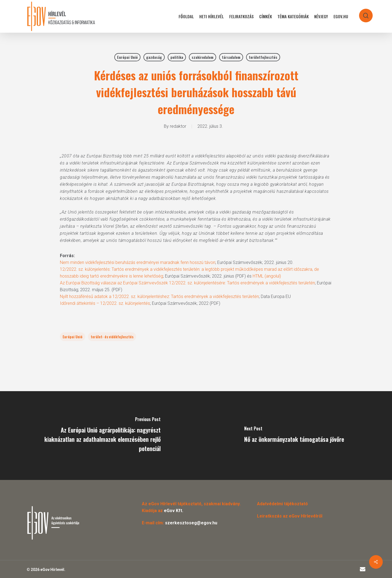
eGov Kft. (174, 511)
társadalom (231, 57)
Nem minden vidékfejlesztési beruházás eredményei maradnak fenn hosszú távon (138, 262)
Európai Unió (127, 57)
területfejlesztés (263, 57)
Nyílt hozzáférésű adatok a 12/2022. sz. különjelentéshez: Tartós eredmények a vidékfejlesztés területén (159, 296)
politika (177, 57)
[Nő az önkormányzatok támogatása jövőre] (294, 436)
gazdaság (154, 57)
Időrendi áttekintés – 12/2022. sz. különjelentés (105, 303)
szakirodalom (203, 57)
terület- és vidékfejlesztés (112, 337)
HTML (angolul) (267, 276)
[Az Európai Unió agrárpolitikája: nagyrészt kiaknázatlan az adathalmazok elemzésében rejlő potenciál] (98, 436)
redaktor (178, 126)
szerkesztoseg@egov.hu (191, 523)
